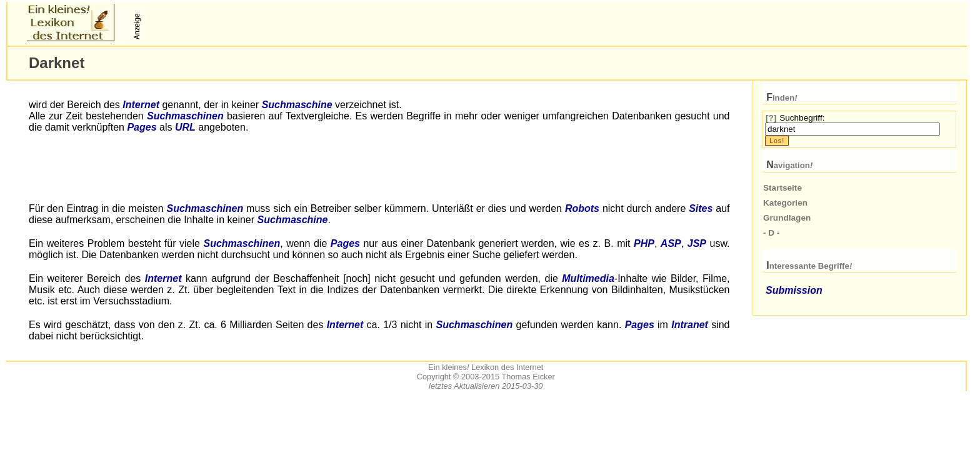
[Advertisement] (291, 22)
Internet (141, 105)
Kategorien (785, 203)
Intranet (690, 325)
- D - (771, 233)
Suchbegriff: (802, 118)
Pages (142, 127)
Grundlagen (787, 218)
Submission (794, 290)
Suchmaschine (297, 105)
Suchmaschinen (185, 116)
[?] (771, 118)
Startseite (782, 188)
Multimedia (588, 278)
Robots (582, 208)
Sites (701, 208)
